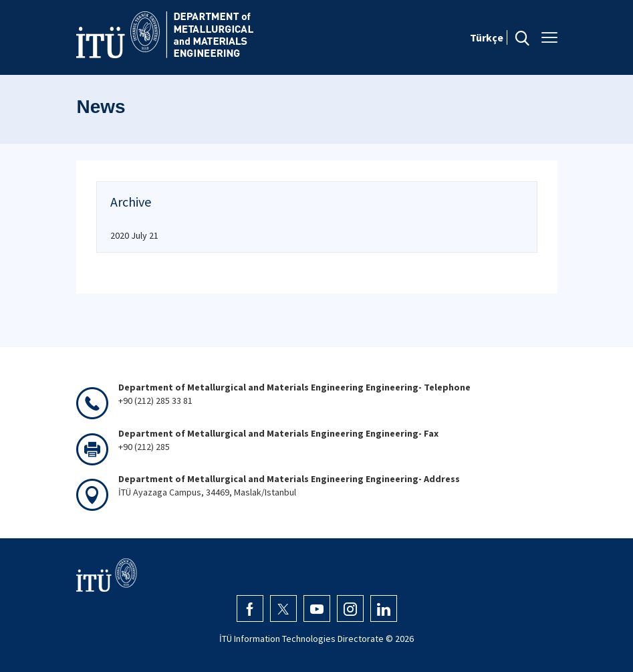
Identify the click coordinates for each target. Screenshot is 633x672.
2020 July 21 (134, 235)
